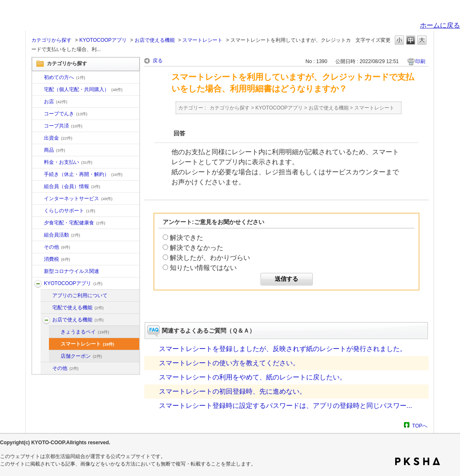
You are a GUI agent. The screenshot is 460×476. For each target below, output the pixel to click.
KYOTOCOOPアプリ (103, 40)
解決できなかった (197, 248)
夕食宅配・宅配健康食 (75, 223)
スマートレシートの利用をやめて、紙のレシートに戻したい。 (253, 377)
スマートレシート (202, 40)
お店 (56, 102)
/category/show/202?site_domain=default (46, 308)
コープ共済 (63, 126)
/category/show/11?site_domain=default (38, 150)
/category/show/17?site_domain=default (38, 223)
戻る (158, 61)
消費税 (57, 259)
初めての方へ (65, 77)
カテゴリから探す (51, 40)
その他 (57, 247)
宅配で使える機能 (78, 308)
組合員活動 (62, 235)
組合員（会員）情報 (72, 186)
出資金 (58, 138)
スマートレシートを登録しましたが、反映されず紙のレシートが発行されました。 (283, 349)
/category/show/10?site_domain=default (38, 78)
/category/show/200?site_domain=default (38, 284)
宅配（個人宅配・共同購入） (83, 89)
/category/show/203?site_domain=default (46, 320)
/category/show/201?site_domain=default (46, 296)
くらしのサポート (70, 211)
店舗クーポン (81, 356)
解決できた (187, 238)
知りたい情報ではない (203, 268)
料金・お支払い (68, 162)
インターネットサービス (78, 199)
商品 (55, 150)
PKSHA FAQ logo (418, 461)
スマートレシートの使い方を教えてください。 (229, 363)
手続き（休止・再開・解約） (83, 174)
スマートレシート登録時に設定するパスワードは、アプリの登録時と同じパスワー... (285, 406)
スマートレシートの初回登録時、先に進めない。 (233, 391)
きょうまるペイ (85, 332)
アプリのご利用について (80, 295)
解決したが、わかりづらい (210, 258)
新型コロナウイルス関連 (72, 271)
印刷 (420, 61)
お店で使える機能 (155, 40)
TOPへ (420, 426)
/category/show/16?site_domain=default (38, 211)
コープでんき (66, 114)
